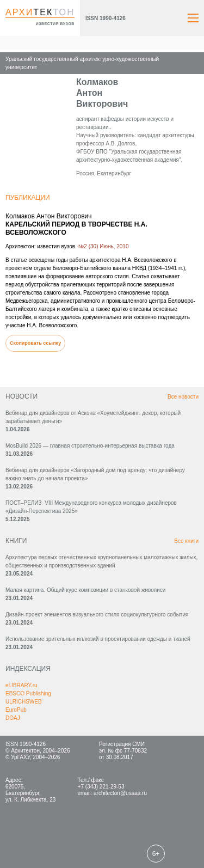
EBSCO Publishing (28, 693)
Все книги (186, 541)
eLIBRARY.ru (21, 685)
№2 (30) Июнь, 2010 (104, 246)
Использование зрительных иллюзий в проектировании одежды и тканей (98, 639)
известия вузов (55, 24)
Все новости (183, 397)
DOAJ (13, 718)
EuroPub (16, 710)
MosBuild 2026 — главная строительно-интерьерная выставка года (90, 446)
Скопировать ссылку (35, 343)
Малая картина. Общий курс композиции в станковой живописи (85, 590)
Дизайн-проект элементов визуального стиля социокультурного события (97, 615)
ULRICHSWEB (24, 702)
